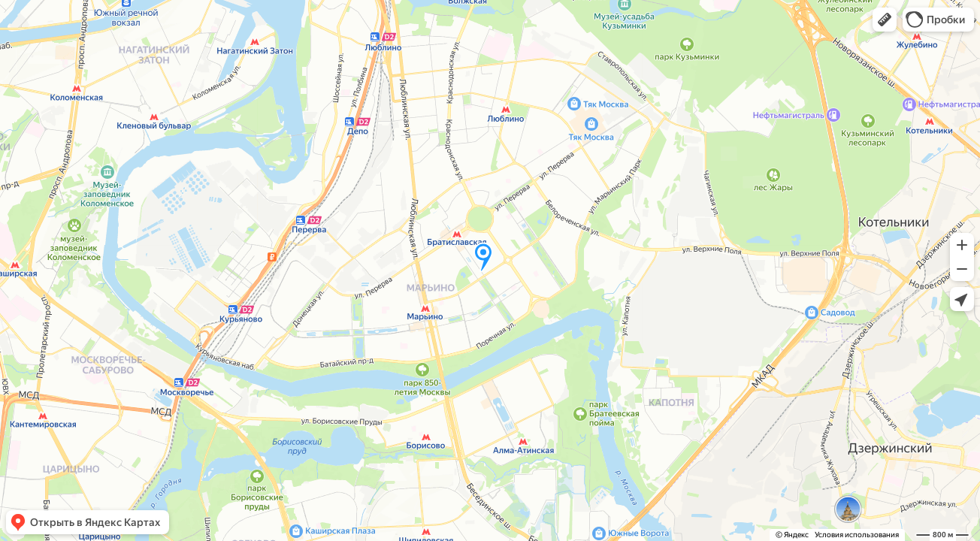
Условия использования (857, 535)
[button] (885, 20)
